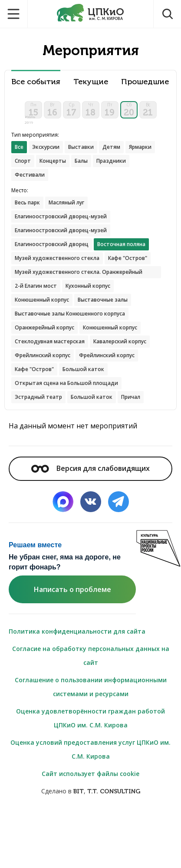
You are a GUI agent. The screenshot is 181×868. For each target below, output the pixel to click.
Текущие (91, 82)
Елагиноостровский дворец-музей (61, 216)
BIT (79, 791)
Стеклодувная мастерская (50, 341)
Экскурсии (46, 147)
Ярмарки (140, 147)
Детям (111, 147)
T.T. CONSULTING (114, 791)
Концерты (53, 161)
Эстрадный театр (38, 397)
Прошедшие (145, 82)
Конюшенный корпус (42, 300)
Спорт (23, 161)
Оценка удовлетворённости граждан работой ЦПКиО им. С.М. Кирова (90, 718)
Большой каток (83, 369)
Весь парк (27, 202)
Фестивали (30, 175)
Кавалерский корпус (120, 341)
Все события (36, 82)
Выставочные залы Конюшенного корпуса (70, 314)
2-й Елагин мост (36, 286)
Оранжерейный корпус (44, 327)
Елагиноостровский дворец (52, 244)
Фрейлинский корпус (43, 355)
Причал (131, 397)
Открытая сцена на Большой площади (66, 383)
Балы (81, 161)
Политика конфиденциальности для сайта (77, 631)
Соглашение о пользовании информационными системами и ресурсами (91, 687)
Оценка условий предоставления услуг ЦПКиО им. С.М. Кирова (90, 749)
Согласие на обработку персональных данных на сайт (91, 656)
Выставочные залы (103, 300)
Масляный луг (66, 202)
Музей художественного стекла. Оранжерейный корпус (79, 273)
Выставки (81, 147)
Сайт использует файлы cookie (90, 774)
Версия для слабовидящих (90, 468)
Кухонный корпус (88, 286)
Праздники (111, 161)
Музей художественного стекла (57, 258)
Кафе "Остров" (128, 258)
